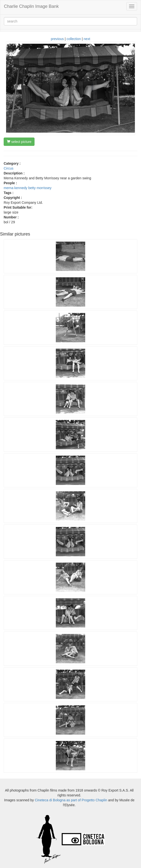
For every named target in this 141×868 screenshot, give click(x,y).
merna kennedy (16, 188)
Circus (9, 168)
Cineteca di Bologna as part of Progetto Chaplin (71, 800)
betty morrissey (40, 188)
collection (74, 39)
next (87, 39)
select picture (19, 142)
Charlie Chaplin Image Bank (31, 6)
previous (57, 39)
